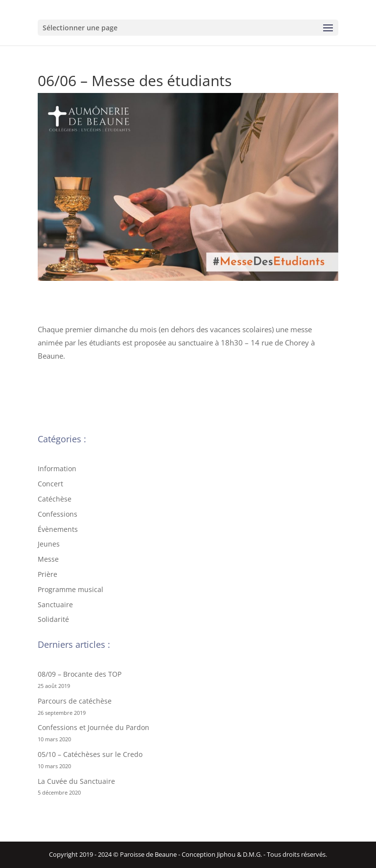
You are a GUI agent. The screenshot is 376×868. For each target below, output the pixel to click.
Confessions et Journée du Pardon (94, 727)
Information (57, 468)
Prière (47, 574)
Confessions (58, 514)
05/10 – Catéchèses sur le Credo (90, 754)
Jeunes (49, 544)
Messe (48, 559)
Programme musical (70, 589)
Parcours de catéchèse (75, 701)
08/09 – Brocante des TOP (80, 674)
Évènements (58, 529)
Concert (50, 484)
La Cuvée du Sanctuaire (76, 781)
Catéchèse (55, 499)
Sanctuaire (55, 605)
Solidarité (53, 619)
